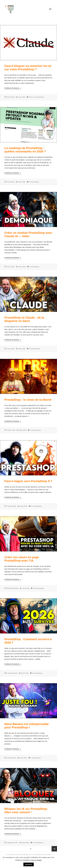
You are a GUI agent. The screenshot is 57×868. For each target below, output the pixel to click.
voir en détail (36, 860)
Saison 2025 (26, 588)
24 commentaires (36, 506)
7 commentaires (36, 758)
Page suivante (54, 849)
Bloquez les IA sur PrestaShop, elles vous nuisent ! (26, 811)
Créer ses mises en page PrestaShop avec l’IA (22, 559)
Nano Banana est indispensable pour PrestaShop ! (27, 726)
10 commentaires (38, 588)
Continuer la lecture (13, 88)
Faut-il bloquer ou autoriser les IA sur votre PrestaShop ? (28, 68)
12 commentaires (34, 349)
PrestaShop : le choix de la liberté (28, 400)
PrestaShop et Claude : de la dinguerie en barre (24, 319)
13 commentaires (38, 843)
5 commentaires (34, 267)
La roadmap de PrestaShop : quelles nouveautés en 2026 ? (25, 150)
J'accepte (29, 864)
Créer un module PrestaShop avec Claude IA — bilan (28, 234)
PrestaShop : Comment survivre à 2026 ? (28, 641)
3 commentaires (34, 182)
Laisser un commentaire (36, 97)
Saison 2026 (21, 97)
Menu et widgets (50, 11)
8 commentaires (37, 673)
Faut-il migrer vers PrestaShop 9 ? (28, 481)
